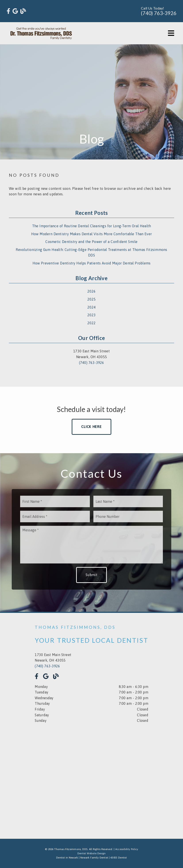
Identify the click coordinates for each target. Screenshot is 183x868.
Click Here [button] (91, 427)
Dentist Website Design (92, 853)
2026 (91, 291)
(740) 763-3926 (159, 13)
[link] (8, 11)
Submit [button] (91, 575)
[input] (55, 501)
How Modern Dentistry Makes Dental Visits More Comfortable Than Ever (91, 234)
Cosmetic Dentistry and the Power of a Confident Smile (91, 242)
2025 (91, 299)
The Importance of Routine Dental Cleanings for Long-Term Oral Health (92, 226)
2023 (91, 315)
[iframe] (91, 778)
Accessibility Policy (127, 849)
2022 (91, 323)
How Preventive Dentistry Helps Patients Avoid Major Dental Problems (92, 263)
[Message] (92, 545)
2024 (91, 307)
